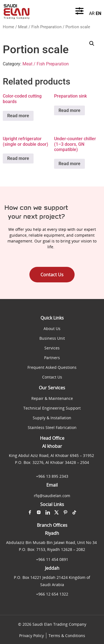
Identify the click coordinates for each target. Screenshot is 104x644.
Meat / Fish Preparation (40, 27)
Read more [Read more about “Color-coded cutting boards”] (18, 116)
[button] (92, 44)
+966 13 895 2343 (52, 476)
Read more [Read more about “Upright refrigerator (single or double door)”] (18, 158)
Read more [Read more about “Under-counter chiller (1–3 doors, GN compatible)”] (69, 164)
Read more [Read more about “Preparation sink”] (69, 110)
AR (92, 13)
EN (98, 13)
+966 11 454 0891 (52, 559)
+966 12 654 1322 (52, 594)
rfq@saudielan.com (52, 496)
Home (8, 27)
